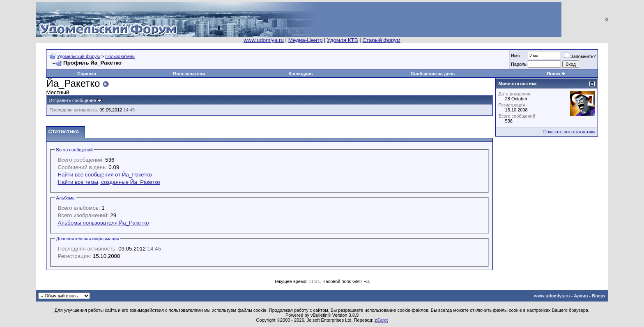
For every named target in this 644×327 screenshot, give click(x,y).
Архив (581, 296)
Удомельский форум (78, 56)
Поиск (553, 74)
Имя (515, 56)
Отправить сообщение (72, 100)
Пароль (519, 64)
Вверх (599, 296)
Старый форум (381, 40)
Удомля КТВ (342, 40)
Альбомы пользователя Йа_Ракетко (103, 223)
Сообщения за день (433, 74)
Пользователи (120, 56)
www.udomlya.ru (264, 40)
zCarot (381, 320)
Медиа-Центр (306, 40)
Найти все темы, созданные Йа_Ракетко (109, 182)
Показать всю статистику (569, 132)
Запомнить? (580, 56)
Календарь (301, 74)
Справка (87, 74)
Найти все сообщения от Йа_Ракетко (105, 175)
